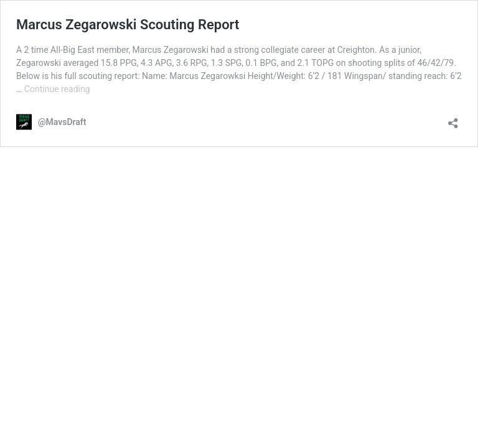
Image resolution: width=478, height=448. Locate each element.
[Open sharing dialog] (453, 119)
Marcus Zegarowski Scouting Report (128, 25)
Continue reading (57, 89)
